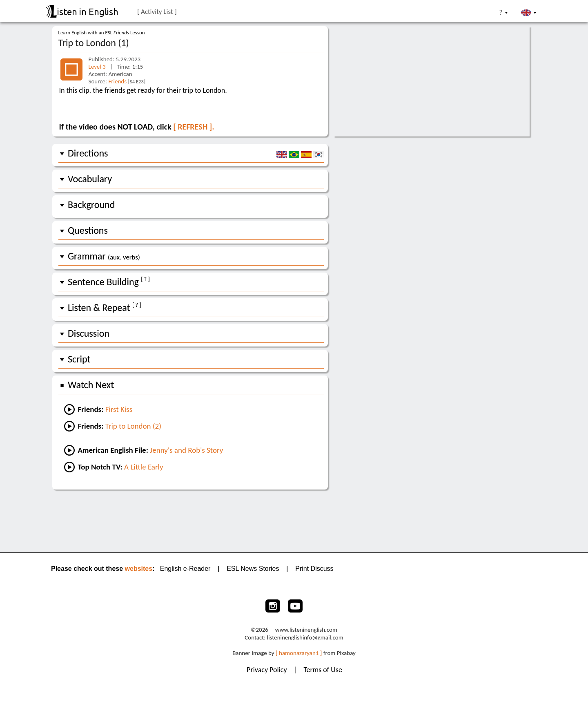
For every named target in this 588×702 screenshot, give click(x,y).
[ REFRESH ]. (194, 127)
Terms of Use (323, 670)
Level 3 (97, 67)
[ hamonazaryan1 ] (299, 653)
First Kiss (119, 409)
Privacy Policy (268, 670)
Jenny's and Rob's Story (186, 450)
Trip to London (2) (133, 426)
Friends (117, 81)
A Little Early (144, 467)
